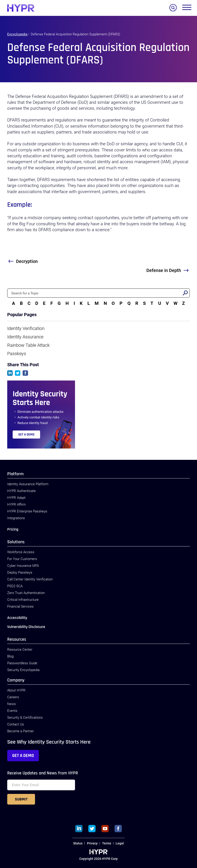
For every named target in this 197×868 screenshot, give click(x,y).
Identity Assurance (25, 337)
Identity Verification (26, 328)
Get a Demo (23, 756)
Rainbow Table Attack (28, 345)
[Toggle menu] (187, 8)
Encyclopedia (17, 34)
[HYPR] (21, 8)
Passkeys (17, 354)
